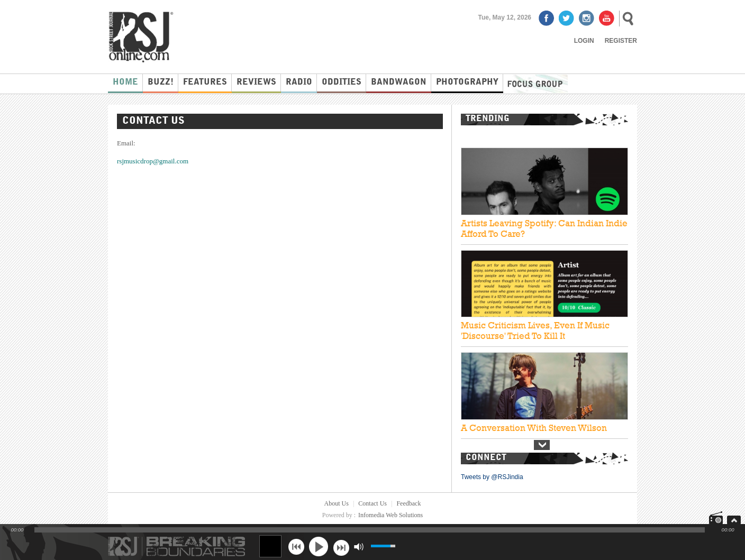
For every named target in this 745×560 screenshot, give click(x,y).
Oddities (342, 82)
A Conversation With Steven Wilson (534, 428)
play (319, 546)
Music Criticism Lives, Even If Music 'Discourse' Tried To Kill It (535, 331)
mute (358, 547)
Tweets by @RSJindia (492, 477)
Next (542, 445)
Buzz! (161, 82)
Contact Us (373, 503)
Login (584, 41)
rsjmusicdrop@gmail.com (153, 161)
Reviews (256, 82)
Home (125, 82)
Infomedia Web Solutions (390, 515)
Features (205, 82)
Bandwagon (399, 82)
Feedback (408, 503)
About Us (337, 503)
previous (296, 547)
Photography (467, 82)
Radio (299, 82)
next (341, 547)
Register (621, 41)
